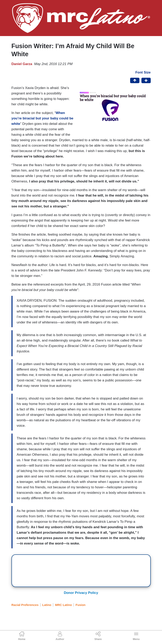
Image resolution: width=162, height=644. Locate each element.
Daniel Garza (22, 64)
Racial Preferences (25, 605)
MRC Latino (63, 605)
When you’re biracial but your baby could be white (42, 118)
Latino (47, 605)
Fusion (81, 605)
